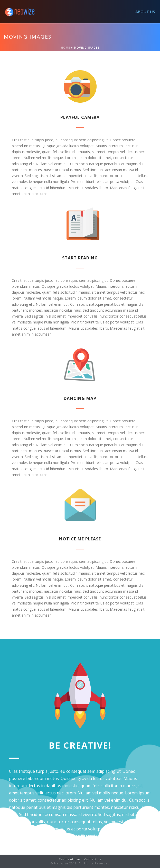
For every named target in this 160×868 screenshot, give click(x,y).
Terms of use (70, 859)
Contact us (93, 859)
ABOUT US (145, 12)
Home (65, 48)
